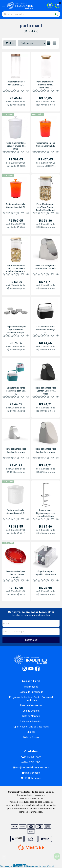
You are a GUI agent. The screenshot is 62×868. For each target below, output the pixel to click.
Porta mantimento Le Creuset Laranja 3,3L (16, 206)
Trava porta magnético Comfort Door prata (16, 450)
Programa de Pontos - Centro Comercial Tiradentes (31, 699)
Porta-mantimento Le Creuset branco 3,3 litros (16, 146)
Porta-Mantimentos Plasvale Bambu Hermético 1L (46, 85)
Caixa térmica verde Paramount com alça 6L (16, 391)
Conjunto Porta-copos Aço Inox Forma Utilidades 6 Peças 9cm (16, 329)
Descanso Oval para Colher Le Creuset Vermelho (16, 574)
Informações (31, 687)
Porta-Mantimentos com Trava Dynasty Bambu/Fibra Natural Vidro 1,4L (16, 268)
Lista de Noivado (31, 716)
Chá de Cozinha (31, 711)
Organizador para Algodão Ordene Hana (46, 573)
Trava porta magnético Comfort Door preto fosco (46, 391)
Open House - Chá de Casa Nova (31, 727)
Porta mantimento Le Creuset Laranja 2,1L (46, 145)
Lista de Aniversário (31, 721)
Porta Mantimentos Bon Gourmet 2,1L (16, 83)
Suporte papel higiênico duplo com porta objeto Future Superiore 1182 (46, 513)
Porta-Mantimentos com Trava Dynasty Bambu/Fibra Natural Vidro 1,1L (46, 207)
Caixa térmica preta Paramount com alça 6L (46, 329)
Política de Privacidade (31, 692)
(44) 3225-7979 (31, 757)
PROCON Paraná (31, 778)
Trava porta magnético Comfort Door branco (46, 450)
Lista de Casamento (31, 705)
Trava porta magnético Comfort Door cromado (46, 267)
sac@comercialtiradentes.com (31, 768)
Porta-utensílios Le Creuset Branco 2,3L (16, 512)
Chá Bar (31, 732)
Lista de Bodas (31, 737)
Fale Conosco (31, 773)
